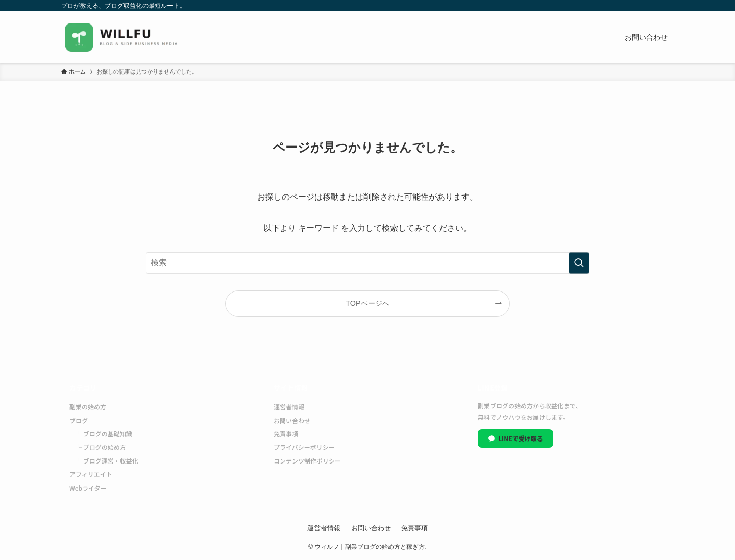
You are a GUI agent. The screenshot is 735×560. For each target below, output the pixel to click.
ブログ (79, 420)
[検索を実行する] (579, 263)
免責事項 (286, 434)
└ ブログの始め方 (101, 447)
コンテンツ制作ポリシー (307, 461)
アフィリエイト (91, 474)
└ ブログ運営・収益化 (107, 461)
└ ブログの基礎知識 (104, 434)
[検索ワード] (367, 263)
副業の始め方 (88, 407)
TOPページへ (367, 303)
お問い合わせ (292, 420)
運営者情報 (289, 407)
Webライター (88, 488)
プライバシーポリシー (304, 447)
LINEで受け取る (516, 438)
